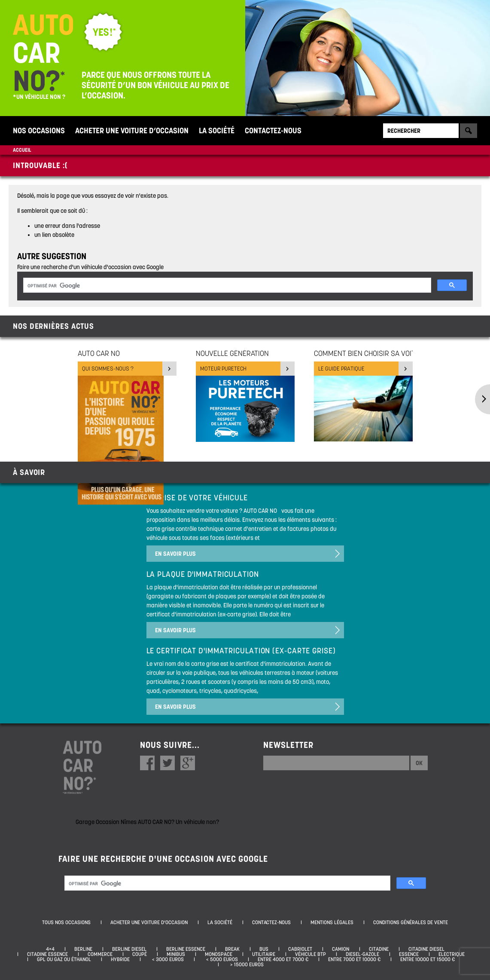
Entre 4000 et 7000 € (283, 959)
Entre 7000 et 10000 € (354, 959)
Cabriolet (300, 949)
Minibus (176, 954)
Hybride (120, 959)
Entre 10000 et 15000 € (428, 959)
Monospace (219, 954)
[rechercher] (226, 286)
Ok (419, 763)
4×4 (50, 949)
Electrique (452, 954)
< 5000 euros (221, 959)
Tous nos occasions (66, 922)
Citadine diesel (426, 949)
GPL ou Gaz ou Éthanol (64, 959)
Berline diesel (129, 949)
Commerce (100, 954)
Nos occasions (39, 130)
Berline (83, 949)
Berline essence (186, 949)
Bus (264, 949)
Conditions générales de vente (411, 922)
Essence (409, 954)
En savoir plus (175, 554)
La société (217, 130)
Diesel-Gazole (362, 954)
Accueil (22, 150)
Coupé (140, 954)
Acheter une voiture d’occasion (132, 130)
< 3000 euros (167, 959)
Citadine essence (47, 954)
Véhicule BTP (310, 954)
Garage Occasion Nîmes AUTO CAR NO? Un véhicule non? (147, 822)
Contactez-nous (273, 130)
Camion (341, 949)
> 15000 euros (246, 965)
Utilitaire (264, 954)
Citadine (379, 949)
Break (232, 949)
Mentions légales (332, 922)
